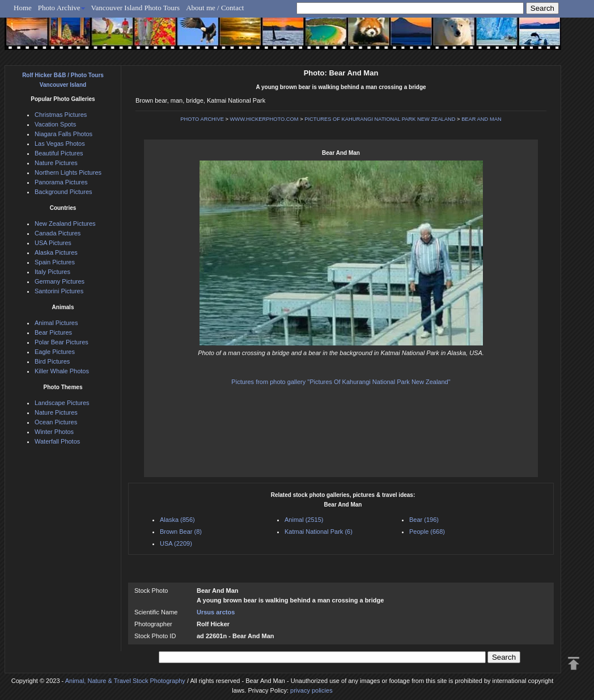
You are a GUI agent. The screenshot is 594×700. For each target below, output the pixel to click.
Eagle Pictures (55, 352)
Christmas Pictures (61, 115)
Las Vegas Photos (60, 144)
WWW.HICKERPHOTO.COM (264, 119)
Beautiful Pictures (59, 153)
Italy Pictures (52, 272)
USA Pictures (53, 243)
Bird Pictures (52, 361)
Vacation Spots (55, 124)
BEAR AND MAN (481, 119)
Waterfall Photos (57, 441)
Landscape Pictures (62, 403)
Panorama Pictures (61, 182)
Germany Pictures (60, 281)
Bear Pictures (53, 332)
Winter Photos (54, 432)
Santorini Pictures (59, 291)
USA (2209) (176, 543)
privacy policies (311, 690)
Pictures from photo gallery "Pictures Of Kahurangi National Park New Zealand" (341, 382)
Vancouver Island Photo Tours (136, 8)
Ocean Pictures (56, 422)
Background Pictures (63, 192)
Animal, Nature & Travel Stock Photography (125, 681)
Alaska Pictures (56, 252)
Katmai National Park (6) (319, 532)
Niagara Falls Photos (63, 134)
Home (23, 8)
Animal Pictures (56, 323)
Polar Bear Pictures (61, 342)
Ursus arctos (216, 612)
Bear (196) (424, 520)
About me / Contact (215, 8)
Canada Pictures (58, 233)
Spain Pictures (55, 262)
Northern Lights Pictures (68, 172)
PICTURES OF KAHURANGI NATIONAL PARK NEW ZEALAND (380, 119)
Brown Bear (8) (181, 532)
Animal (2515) (304, 520)
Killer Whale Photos (62, 371)
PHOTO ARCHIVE (202, 119)
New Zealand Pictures (65, 224)
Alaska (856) (177, 520)
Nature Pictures (56, 163)
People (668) (427, 532)
